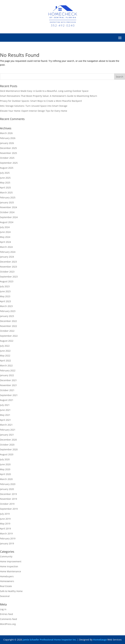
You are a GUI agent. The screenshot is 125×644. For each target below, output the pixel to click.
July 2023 (5, 286)
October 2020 (7, 445)
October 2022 (7, 331)
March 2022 (6, 365)
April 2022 (5, 361)
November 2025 (8, 153)
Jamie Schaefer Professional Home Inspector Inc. (50, 640)
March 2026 (6, 133)
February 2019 (8, 538)
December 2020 (8, 440)
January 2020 (7, 489)
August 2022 (7, 341)
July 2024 (5, 227)
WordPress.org (8, 624)
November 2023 (8, 267)
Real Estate (6, 586)
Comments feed (8, 619)
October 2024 (7, 212)
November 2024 (8, 207)
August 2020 (7, 454)
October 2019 (7, 504)
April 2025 (5, 188)
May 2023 (5, 296)
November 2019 (8, 499)
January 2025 (7, 202)
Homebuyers (7, 576)
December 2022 (8, 321)
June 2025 (5, 178)
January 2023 (7, 316)
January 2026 (7, 143)
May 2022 (5, 356)
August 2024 (7, 222)
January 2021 (7, 435)
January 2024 (7, 257)
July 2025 (5, 173)
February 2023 (8, 311)
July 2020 (5, 459)
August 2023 (7, 281)
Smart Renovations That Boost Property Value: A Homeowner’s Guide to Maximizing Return (49, 96)
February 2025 (8, 197)
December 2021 (8, 380)
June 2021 (5, 410)
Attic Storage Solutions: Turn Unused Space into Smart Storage (34, 106)
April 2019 (5, 529)
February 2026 (8, 138)
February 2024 (8, 252)
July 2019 (5, 514)
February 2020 (8, 484)
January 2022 (7, 375)
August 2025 (7, 168)
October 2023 (7, 272)
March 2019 (6, 534)
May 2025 (5, 183)
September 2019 (9, 509)
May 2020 (5, 469)
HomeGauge (100, 640)
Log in (3, 609)
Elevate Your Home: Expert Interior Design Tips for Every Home (34, 111)
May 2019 (5, 524)
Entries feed (6, 614)
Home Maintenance (10, 571)
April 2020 (5, 474)
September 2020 (9, 449)
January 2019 (7, 543)
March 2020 (6, 479)
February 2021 (8, 430)
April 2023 (5, 301)
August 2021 (7, 400)
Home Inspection (9, 566)
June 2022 (5, 351)
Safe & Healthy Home (11, 591)
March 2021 (6, 425)
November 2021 (8, 385)
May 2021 (5, 415)
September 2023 (9, 277)
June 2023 (5, 291)
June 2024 (5, 232)
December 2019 (8, 494)
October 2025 (7, 158)
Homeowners (7, 581)
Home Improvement (11, 561)
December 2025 (8, 148)
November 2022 (8, 326)
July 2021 (5, 405)
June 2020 (5, 464)
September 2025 (9, 163)
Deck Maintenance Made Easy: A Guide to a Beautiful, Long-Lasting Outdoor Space (44, 91)
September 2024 (9, 217)
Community (6, 556)
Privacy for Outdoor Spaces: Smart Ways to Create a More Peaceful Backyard (41, 101)
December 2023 (8, 262)
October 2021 (7, 390)
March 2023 (6, 306)
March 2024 (6, 247)
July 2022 (5, 346)
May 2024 (5, 237)
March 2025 (6, 192)
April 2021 (5, 420)
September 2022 (9, 336)
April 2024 (5, 242)
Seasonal (5, 596)
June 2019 (5, 519)
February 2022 (8, 370)
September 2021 (9, 395)
